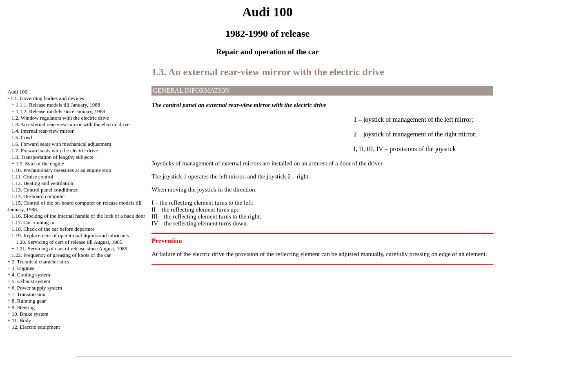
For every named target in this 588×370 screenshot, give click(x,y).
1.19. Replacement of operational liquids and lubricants (70, 235)
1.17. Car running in (33, 222)
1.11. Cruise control (32, 177)
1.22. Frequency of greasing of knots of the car (61, 255)
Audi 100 (17, 92)
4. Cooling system (31, 275)
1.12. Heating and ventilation (42, 183)
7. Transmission (29, 294)
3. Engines (23, 268)
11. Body (21, 320)
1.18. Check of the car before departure (53, 229)
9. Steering (23, 307)
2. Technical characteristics (41, 262)
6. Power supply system (37, 288)
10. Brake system (30, 314)
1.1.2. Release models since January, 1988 (60, 111)
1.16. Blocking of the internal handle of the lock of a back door (78, 216)
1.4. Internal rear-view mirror (42, 131)
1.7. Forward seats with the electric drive (55, 150)
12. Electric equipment (36, 327)
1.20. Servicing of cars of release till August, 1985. (69, 242)
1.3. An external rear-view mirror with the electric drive (70, 124)
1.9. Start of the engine (40, 164)
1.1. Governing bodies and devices (47, 98)
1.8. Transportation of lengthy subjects (52, 157)
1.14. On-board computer (38, 196)
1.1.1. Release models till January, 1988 (58, 105)
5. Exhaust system (31, 281)
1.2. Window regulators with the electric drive (60, 118)
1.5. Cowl (22, 137)
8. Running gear (29, 301)
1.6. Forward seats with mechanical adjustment (61, 144)
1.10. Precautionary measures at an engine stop (61, 170)
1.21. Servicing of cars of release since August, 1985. (72, 249)
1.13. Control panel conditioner (45, 190)
